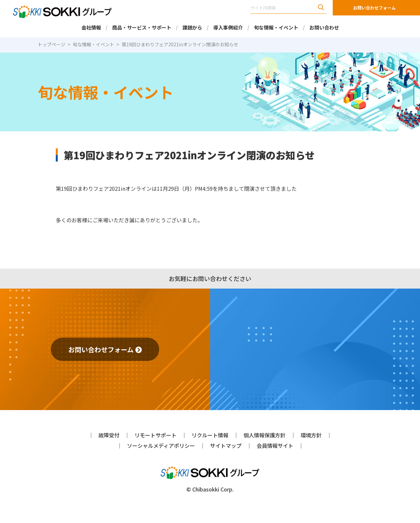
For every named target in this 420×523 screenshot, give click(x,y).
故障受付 (109, 435)
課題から (192, 27)
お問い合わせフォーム (374, 8)
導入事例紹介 (228, 27)
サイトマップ (226, 446)
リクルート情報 (210, 435)
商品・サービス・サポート (142, 27)
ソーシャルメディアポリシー (161, 446)
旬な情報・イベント (276, 27)
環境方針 (311, 435)
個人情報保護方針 (264, 435)
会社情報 (91, 27)
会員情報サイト (275, 446)
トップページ (52, 44)
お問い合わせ (324, 27)
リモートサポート (156, 435)
